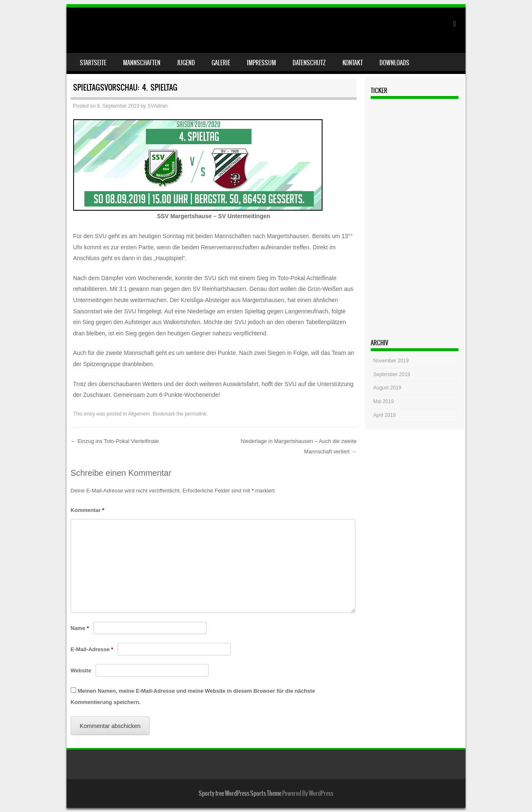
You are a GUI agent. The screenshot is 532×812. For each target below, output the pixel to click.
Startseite (93, 63)
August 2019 (387, 388)
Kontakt (353, 63)
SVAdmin (158, 106)
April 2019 (384, 415)
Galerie (221, 63)
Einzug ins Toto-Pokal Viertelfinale (115, 441)
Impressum (261, 63)
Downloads (394, 63)
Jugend (186, 63)
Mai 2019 (383, 401)
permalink (196, 414)
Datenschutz (309, 63)
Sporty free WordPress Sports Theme (240, 793)
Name (80, 628)
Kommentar (87, 510)
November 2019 (391, 361)
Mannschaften (142, 63)
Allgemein (139, 414)
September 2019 (392, 374)
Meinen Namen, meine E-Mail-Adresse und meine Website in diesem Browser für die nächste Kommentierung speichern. (193, 696)
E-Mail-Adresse (92, 649)
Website (81, 671)
